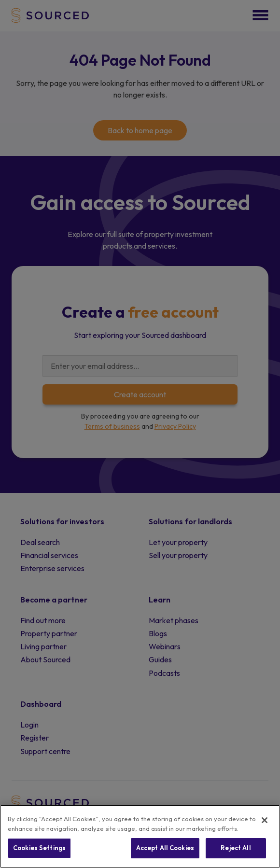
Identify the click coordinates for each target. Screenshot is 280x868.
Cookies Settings (39, 848)
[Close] (265, 820)
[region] (140, 836)
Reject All (236, 848)
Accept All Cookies (165, 848)
